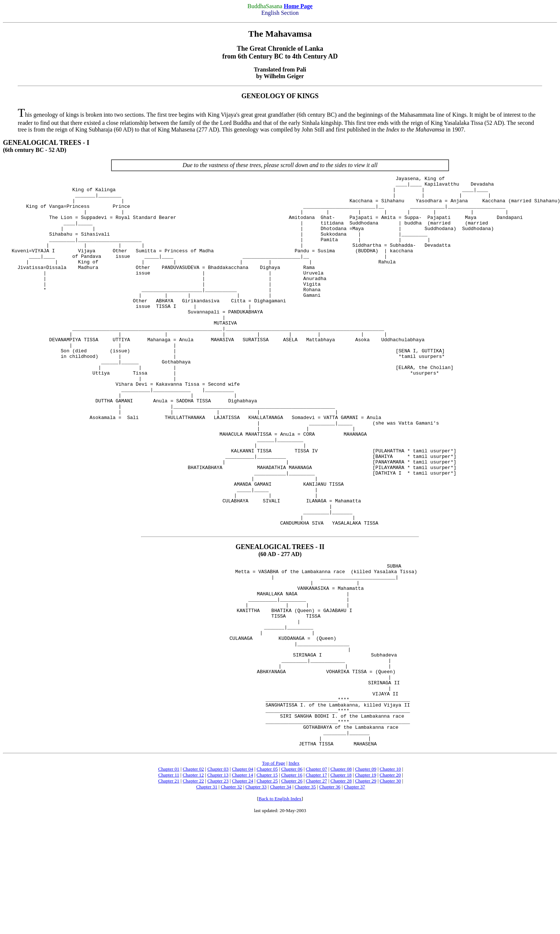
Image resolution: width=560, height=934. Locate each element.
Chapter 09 (365, 877)
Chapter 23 (218, 889)
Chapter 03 (218, 877)
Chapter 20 (390, 883)
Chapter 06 (292, 877)
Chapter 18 (341, 883)
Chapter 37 (354, 895)
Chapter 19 (365, 883)
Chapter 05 (267, 877)
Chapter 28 (341, 889)
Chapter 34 (280, 895)
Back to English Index (280, 906)
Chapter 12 (193, 883)
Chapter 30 (390, 889)
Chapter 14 (242, 883)
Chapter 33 (256, 895)
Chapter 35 (305, 895)
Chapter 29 (365, 889)
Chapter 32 (231, 895)
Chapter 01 (169, 877)
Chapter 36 (330, 895)
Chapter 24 (243, 889)
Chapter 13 (218, 883)
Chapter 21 (169, 889)
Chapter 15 (267, 883)
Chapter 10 (390, 877)
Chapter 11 (169, 883)
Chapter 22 (193, 889)
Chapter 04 (243, 877)
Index (294, 871)
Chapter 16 (292, 883)
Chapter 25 (267, 889)
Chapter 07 (316, 877)
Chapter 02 (193, 877)
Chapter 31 (207, 895)
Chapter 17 (316, 883)
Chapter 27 (316, 889)
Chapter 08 (341, 877)
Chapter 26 (292, 889)
